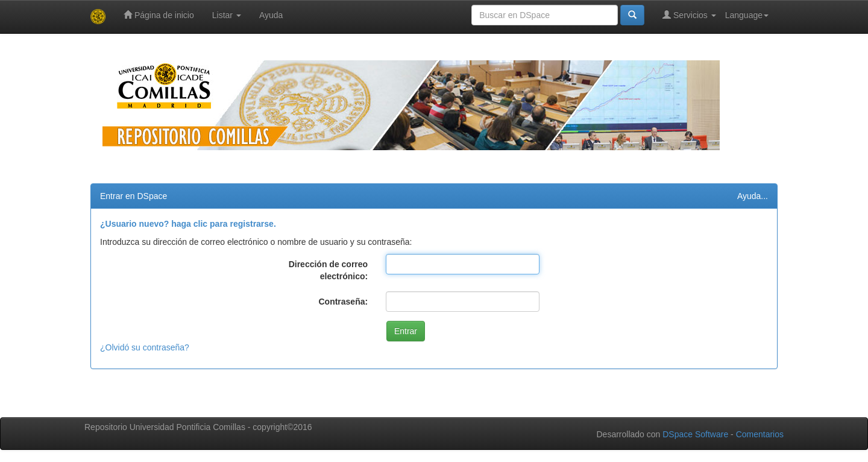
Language (747, 15)
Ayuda (271, 15)
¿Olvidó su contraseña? (145, 347)
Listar (227, 15)
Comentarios (760, 434)
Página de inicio (159, 15)
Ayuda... (753, 196)
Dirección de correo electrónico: (329, 270)
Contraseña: (343, 302)
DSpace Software (695, 434)
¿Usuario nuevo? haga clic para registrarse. (188, 224)
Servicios (689, 15)
